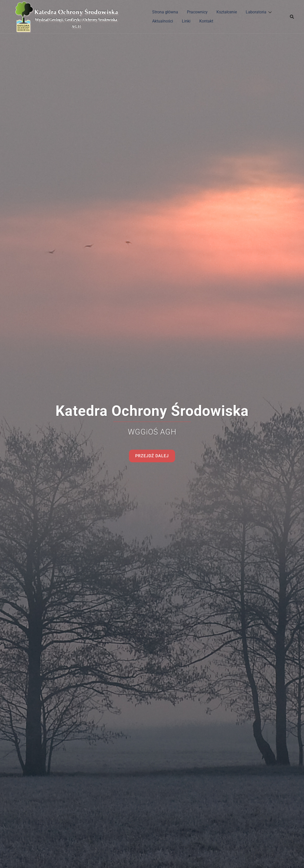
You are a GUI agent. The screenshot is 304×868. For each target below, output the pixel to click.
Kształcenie (227, 12)
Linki (186, 21)
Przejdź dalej (152, 456)
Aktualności (163, 21)
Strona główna (165, 12)
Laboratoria (256, 12)
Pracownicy (197, 12)
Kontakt (206, 21)
